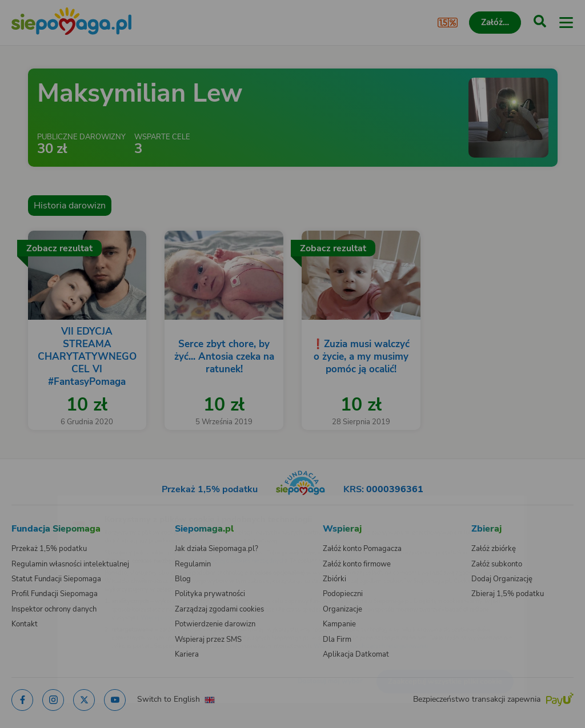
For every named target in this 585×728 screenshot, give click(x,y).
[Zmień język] (32, 502)
